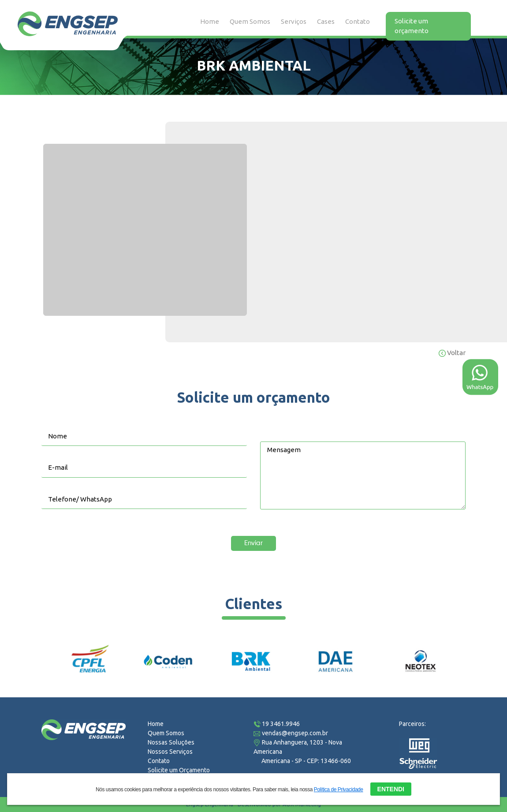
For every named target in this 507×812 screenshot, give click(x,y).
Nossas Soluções (171, 742)
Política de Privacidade (339, 789)
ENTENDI (391, 789)
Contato (358, 21)
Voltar (452, 353)
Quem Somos (250, 21)
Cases (326, 21)
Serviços (294, 21)
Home (210, 21)
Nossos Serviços (170, 752)
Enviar (253, 543)
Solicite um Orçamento (179, 770)
